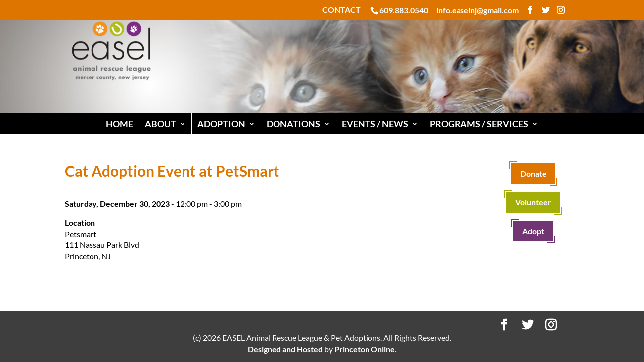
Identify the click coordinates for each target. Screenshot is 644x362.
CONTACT (341, 10)
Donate (533, 174)
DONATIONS (293, 124)
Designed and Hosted (285, 349)
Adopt (533, 231)
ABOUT (160, 124)
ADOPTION (221, 124)
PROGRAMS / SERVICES (479, 124)
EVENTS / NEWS (375, 124)
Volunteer (533, 202)
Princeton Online (365, 349)
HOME (120, 124)
